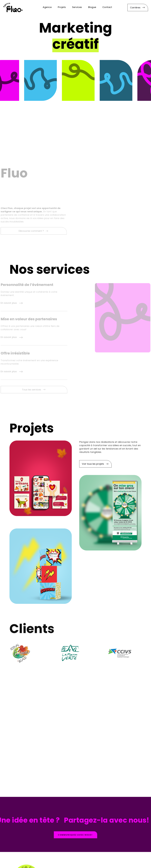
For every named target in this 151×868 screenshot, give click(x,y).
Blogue (92, 7)
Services (77, 7)
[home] (13, 7)
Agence (47, 7)
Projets (62, 7)
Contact (107, 7)
